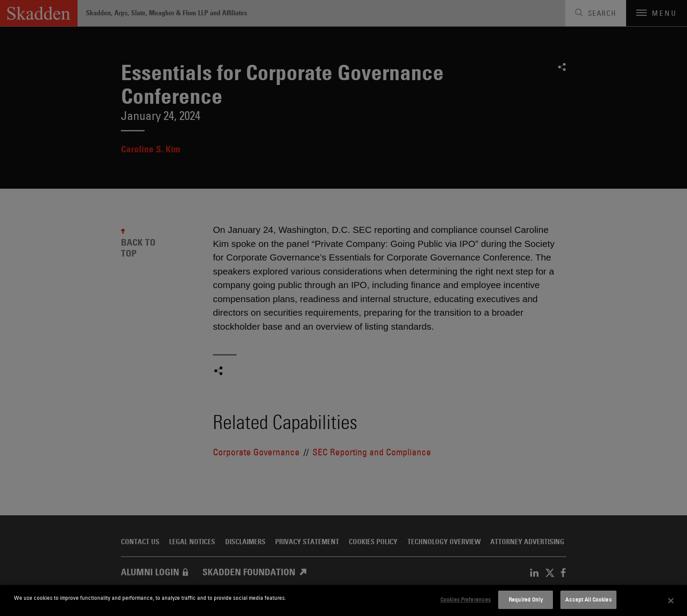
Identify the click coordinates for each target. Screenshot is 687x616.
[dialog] (343, 600)
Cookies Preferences (466, 599)
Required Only (526, 599)
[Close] (671, 601)
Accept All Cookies (588, 599)
